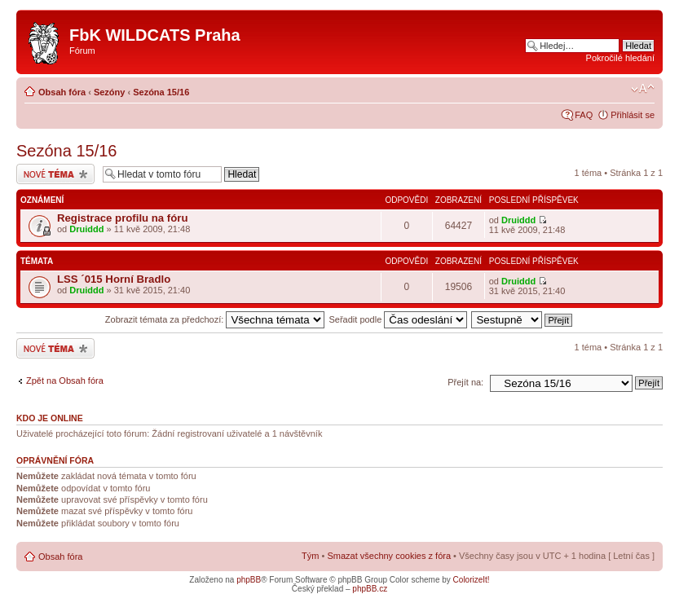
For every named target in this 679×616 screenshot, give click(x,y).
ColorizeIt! (472, 580)
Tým (310, 556)
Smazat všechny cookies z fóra (389, 556)
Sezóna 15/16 (161, 92)
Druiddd (86, 229)
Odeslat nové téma (55, 174)
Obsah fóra (62, 92)
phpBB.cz (370, 589)
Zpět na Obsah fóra (65, 381)
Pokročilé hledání (620, 58)
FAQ (584, 115)
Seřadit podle (398, 319)
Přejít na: (465, 382)
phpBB (249, 580)
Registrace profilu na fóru (122, 218)
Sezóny (110, 92)
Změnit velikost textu (643, 89)
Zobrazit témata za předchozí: (215, 319)
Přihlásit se (633, 115)
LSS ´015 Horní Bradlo (114, 279)
